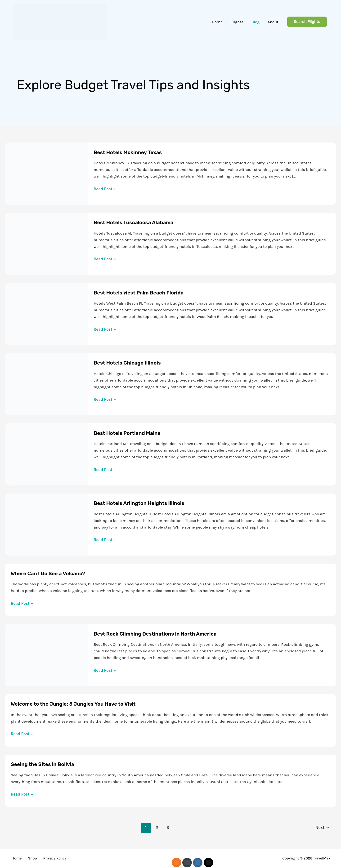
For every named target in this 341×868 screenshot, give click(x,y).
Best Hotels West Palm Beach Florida (144, 293)
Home (217, 22)
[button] (307, 22)
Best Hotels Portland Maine (131, 433)
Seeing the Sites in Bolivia (47, 764)
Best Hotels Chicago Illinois (132, 363)
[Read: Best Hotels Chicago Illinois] (46, 384)
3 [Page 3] (168, 828)
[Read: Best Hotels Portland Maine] (46, 454)
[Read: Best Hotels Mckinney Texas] (46, 173)
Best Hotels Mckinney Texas (132, 152)
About (273, 22)
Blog (256, 22)
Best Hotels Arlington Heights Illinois (145, 503)
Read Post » (105, 189)
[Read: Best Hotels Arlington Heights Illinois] (46, 524)
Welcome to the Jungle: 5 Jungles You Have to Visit (81, 704)
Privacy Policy (48, 858)
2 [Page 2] (157, 828)
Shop (28, 858)
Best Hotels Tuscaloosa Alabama (139, 222)
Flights (237, 22)
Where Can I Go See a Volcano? (53, 573)
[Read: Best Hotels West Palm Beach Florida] (46, 313)
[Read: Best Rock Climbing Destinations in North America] (46, 654)
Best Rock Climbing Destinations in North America (163, 634)
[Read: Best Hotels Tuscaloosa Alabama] (46, 243)
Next (323, 828)
